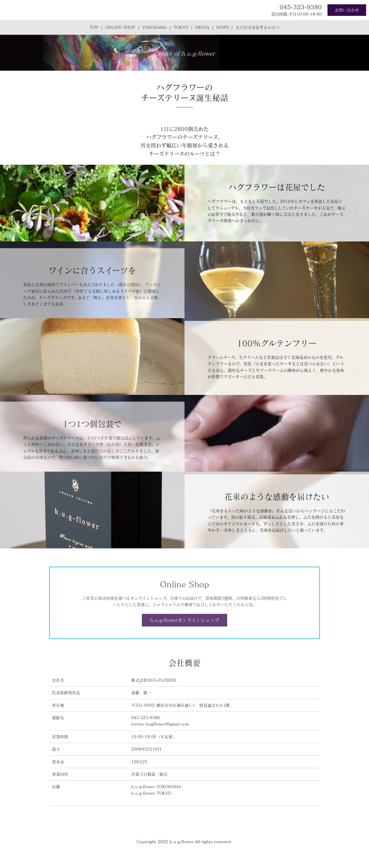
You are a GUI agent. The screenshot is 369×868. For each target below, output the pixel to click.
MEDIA (202, 27)
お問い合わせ (347, 10)
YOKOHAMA (154, 27)
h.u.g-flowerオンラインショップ (185, 631)
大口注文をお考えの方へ (258, 27)
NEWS (222, 27)
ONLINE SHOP (120, 27)
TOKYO (181, 27)
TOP (94, 27)
